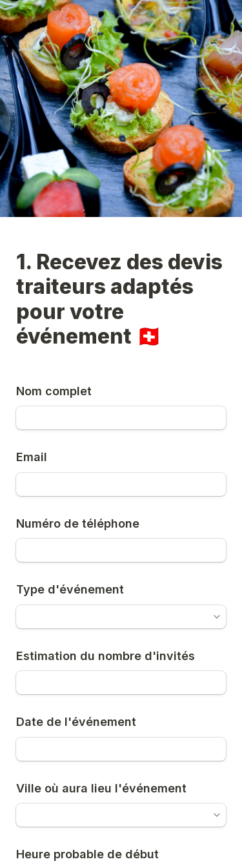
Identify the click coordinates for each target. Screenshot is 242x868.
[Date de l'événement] (121, 749)
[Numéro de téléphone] (121, 550)
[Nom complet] (121, 418)
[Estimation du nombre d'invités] (121, 683)
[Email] (121, 484)
